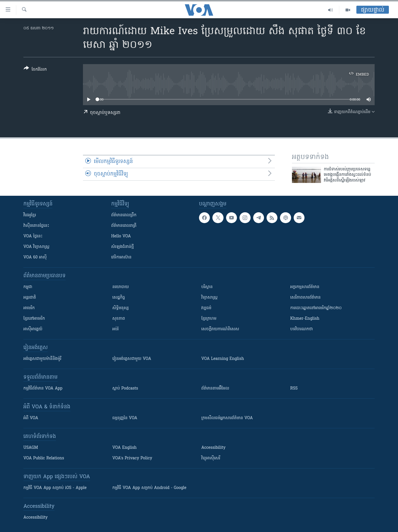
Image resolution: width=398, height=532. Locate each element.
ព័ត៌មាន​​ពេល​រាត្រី (124, 226)
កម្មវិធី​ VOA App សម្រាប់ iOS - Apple (55, 488)
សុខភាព (119, 319)
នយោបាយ (121, 287)
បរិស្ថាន (207, 287)
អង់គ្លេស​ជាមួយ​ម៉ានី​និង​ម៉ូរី (42, 359)
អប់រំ (115, 329)
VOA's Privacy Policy (132, 458)
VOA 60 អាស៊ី (35, 257)
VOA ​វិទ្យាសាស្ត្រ (36, 247)
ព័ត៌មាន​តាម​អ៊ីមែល (215, 389)
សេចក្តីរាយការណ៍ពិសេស (220, 329)
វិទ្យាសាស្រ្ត (209, 298)
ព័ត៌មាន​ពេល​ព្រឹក (124, 215)
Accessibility (213, 448)
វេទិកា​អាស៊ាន (121, 257)
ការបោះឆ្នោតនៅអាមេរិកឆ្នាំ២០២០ (316, 308)
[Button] (35, 70)
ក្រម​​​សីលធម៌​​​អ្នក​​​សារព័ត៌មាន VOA (227, 418)
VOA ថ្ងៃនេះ (33, 236)
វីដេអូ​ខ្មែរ (30, 215)
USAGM (31, 448)
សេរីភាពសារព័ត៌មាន (305, 298)
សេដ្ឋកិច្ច (119, 298)
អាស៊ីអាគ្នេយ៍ (33, 329)
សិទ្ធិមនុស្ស (121, 308)
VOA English (124, 448)
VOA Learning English (223, 359)
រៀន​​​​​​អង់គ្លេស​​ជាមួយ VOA (132, 359)
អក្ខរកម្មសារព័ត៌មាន (305, 287)
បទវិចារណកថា (301, 329)
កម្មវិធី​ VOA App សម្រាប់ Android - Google (149, 488)
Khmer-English (305, 319)
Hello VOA (121, 236)
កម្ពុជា (28, 287)
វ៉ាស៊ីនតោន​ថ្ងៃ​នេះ (36, 226)
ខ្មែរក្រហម (209, 319)
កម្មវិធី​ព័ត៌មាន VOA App (43, 389)
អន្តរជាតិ (30, 298)
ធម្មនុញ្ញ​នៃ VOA (125, 418)
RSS (294, 389)
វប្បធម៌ (206, 308)
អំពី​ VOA (31, 418)
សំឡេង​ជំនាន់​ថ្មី (122, 247)
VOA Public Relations (44, 458)
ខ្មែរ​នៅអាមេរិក (34, 319)
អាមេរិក (29, 308)
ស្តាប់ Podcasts (125, 389)
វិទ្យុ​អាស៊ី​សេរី (211, 458)
